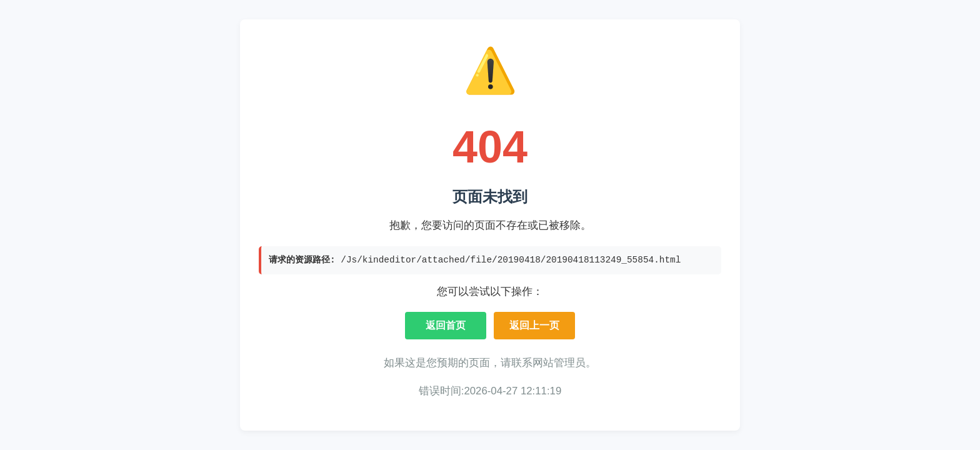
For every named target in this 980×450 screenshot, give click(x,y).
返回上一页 (534, 325)
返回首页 (446, 325)
